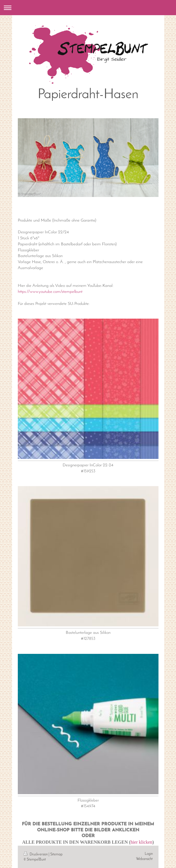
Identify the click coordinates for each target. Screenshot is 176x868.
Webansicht (144, 859)
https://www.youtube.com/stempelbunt (50, 292)
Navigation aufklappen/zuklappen (88, 8)
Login (149, 854)
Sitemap (56, 854)
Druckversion (36, 854)
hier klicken (142, 842)
